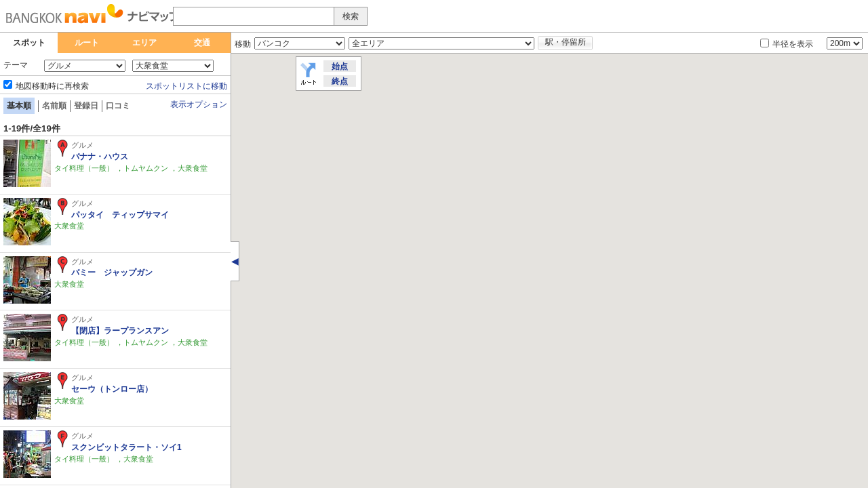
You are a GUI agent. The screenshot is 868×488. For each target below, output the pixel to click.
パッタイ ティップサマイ (120, 215)
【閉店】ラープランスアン (124, 331)
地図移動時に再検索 (52, 86)
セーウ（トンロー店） (112, 389)
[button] (427, 307)
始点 (340, 66)
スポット (29, 43)
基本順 (19, 106)
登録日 (86, 106)
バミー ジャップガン (112, 272)
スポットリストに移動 (186, 86)
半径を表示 (793, 44)
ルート (87, 43)
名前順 (54, 106)
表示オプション (199, 104)
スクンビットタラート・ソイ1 (126, 447)
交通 (202, 43)
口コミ (118, 106)
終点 (340, 81)
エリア (144, 43)
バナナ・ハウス (100, 157)
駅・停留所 (566, 42)
